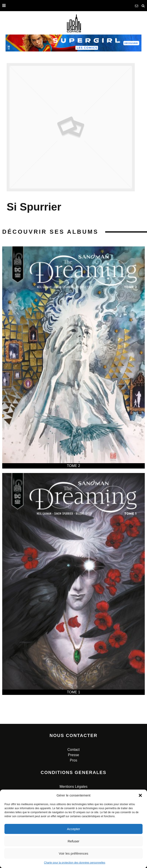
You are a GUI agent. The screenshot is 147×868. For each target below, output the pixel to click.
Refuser (73, 841)
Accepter (73, 829)
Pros (73, 760)
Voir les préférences (73, 853)
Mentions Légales (73, 787)
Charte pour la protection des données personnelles (75, 863)
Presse (74, 755)
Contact (73, 750)
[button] (140, 795)
